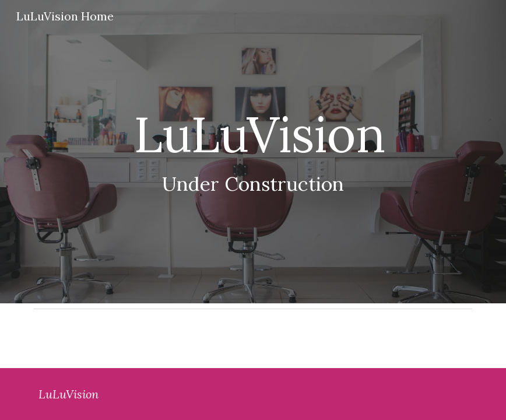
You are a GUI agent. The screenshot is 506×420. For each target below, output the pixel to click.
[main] (253, 152)
